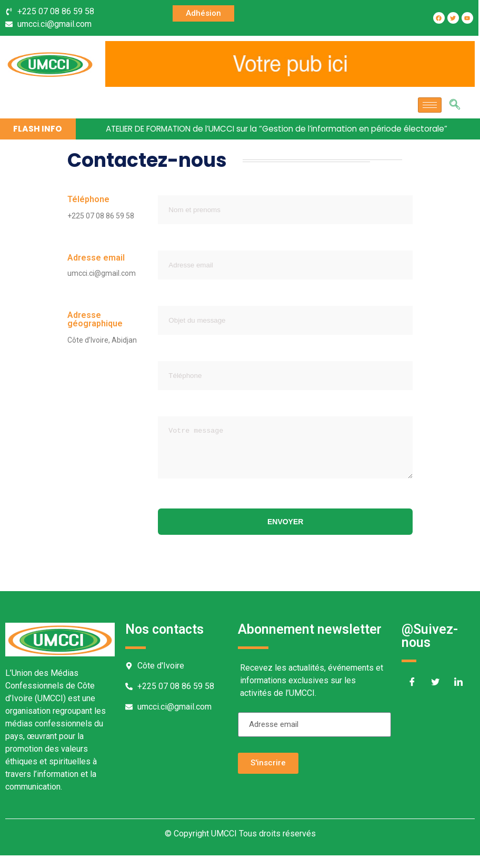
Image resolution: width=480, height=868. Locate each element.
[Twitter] (435, 696)
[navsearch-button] (455, 105)
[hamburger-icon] (430, 105)
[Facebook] (412, 696)
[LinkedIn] (458, 696)
